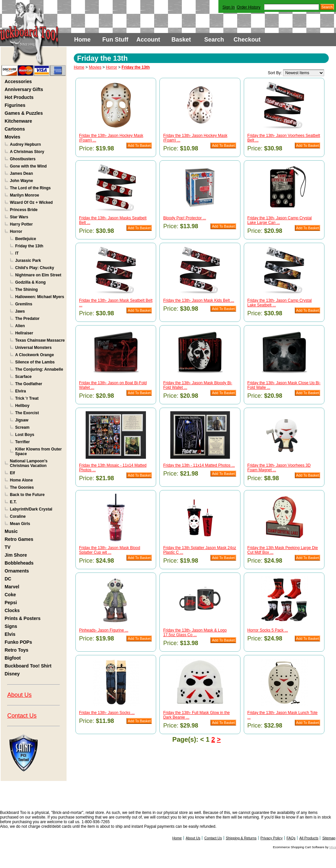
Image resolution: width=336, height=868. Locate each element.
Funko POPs (18, 642)
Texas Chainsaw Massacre (40, 340)
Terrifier (22, 442)
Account (148, 40)
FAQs (291, 838)
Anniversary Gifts (24, 89)
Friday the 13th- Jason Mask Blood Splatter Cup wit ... (110, 550)
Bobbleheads (19, 563)
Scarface (23, 377)
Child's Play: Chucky (35, 268)
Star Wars (19, 217)
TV (8, 547)
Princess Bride (24, 210)
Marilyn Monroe (25, 195)
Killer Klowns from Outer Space (38, 451)
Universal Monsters (33, 348)
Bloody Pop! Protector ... (184, 218)
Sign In (228, 7)
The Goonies (22, 487)
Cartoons (15, 129)
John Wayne (21, 181)
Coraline (18, 516)
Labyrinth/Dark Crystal (31, 509)
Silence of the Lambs (35, 362)
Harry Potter (21, 224)
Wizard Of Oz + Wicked (31, 202)
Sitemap (329, 838)
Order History (249, 7)
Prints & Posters (23, 618)
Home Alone (21, 480)
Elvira (21, 391)
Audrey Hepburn (25, 144)
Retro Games (19, 539)
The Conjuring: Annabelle (39, 369)
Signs (11, 626)
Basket (181, 40)
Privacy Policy (272, 838)
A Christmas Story (27, 152)
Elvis (10, 634)
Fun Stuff (115, 40)
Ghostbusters (23, 159)
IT (17, 253)
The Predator (27, 319)
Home (82, 40)
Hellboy (22, 406)
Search (214, 40)
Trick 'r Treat (27, 398)
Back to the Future (27, 495)
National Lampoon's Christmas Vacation (29, 463)
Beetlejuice (26, 239)
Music (11, 531)
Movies (12, 137)
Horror (16, 232)
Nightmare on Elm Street (38, 275)
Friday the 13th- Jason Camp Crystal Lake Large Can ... (280, 220)
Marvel (12, 587)
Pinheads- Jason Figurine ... (104, 630)
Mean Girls (20, 524)
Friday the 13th (29, 246)
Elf (12, 473)
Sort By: (275, 73)
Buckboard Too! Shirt (28, 666)
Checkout (247, 40)
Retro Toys (16, 650)
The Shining (27, 290)
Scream (22, 427)
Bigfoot (13, 658)
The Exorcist (27, 413)
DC (8, 579)
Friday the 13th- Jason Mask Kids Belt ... (198, 300)
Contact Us (22, 716)
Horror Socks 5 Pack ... (268, 630)
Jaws (20, 311)
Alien (20, 326)
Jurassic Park (28, 261)
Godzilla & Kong (30, 282)
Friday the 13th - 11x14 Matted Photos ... (199, 465)
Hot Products (19, 97)
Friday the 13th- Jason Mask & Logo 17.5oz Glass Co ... (195, 633)
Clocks (12, 610)
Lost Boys (25, 435)
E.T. (13, 502)
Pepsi (11, 603)
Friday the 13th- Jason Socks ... (107, 713)
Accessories (18, 81)
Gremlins (24, 304)
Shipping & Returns (241, 838)
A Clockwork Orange (35, 355)
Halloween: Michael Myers (40, 297)
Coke (10, 595)
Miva (333, 847)
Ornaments (17, 571)
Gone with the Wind (28, 166)
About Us (19, 695)
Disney (12, 674)
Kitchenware (18, 121)
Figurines (15, 105)
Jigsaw (22, 420)
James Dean (21, 173)
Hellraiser (24, 333)
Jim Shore (16, 555)
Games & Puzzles (24, 113)
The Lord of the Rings (30, 188)
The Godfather (29, 384)
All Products (309, 838)
